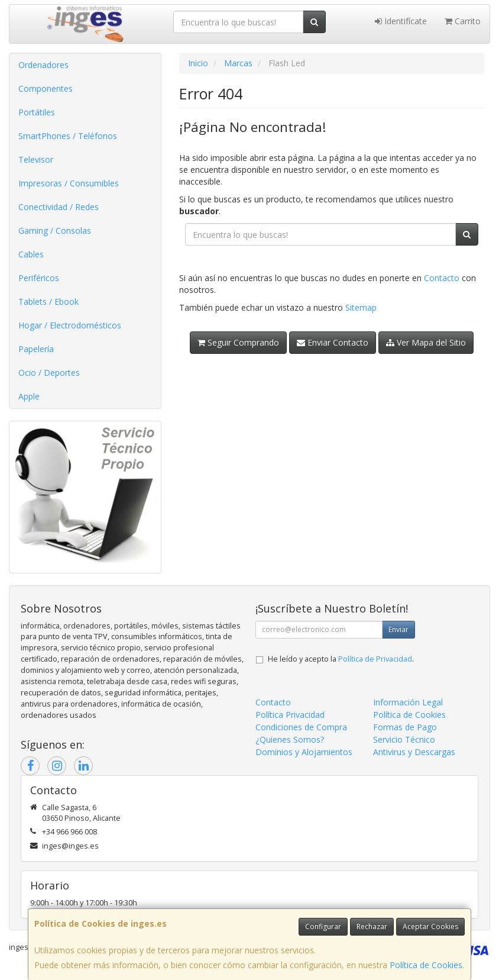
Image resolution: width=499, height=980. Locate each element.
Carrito (463, 21)
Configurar (323, 926)
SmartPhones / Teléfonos (68, 136)
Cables (31, 254)
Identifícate (401, 21)
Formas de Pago (405, 727)
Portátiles (37, 112)
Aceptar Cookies (430, 926)
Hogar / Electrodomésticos (70, 325)
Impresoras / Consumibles (69, 183)
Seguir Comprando (238, 342)
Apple (29, 396)
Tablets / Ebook (48, 302)
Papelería (36, 349)
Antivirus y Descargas (414, 752)
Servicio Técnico (404, 739)
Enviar (398, 629)
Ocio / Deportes (49, 373)
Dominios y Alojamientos (304, 752)
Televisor (36, 159)
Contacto (442, 278)
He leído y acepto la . (341, 659)
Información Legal (408, 702)
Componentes (46, 88)
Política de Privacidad (375, 659)
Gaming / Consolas (55, 231)
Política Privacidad (290, 715)
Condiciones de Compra (301, 727)
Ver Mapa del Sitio (426, 342)
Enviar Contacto (333, 342)
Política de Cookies (426, 965)
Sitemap (361, 307)
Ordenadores (43, 65)
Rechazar (372, 926)
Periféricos (39, 278)
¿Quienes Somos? (290, 739)
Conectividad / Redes (59, 207)
